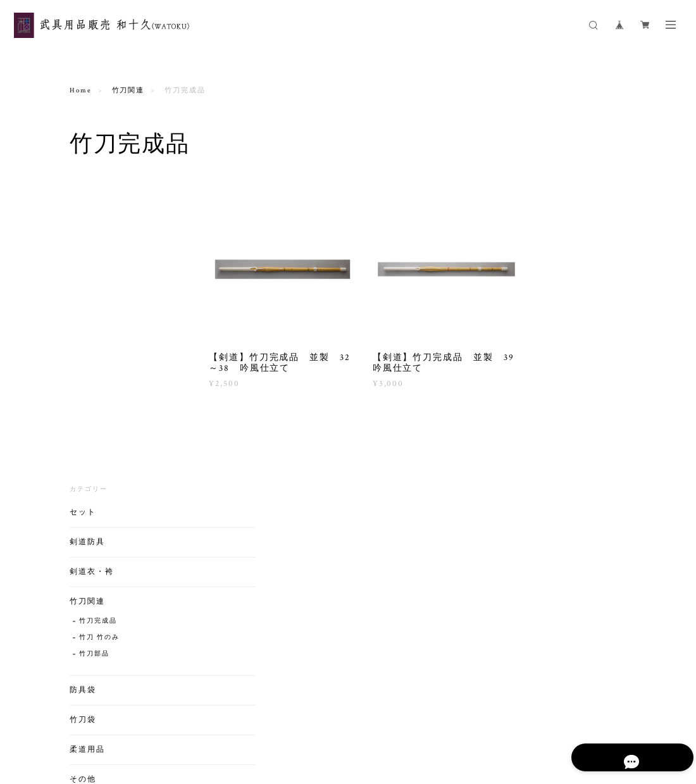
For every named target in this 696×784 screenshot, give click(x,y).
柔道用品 (87, 446)
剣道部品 (94, 512)
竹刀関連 (128, 90)
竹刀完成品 (98, 317)
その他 (83, 476)
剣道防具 (87, 238)
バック (83, 548)
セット (83, 208)
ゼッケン (94, 495)
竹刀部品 (94, 350)
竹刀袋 (83, 416)
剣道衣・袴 (92, 268)
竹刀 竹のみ (99, 334)
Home (81, 90)
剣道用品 (87, 577)
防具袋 (83, 386)
